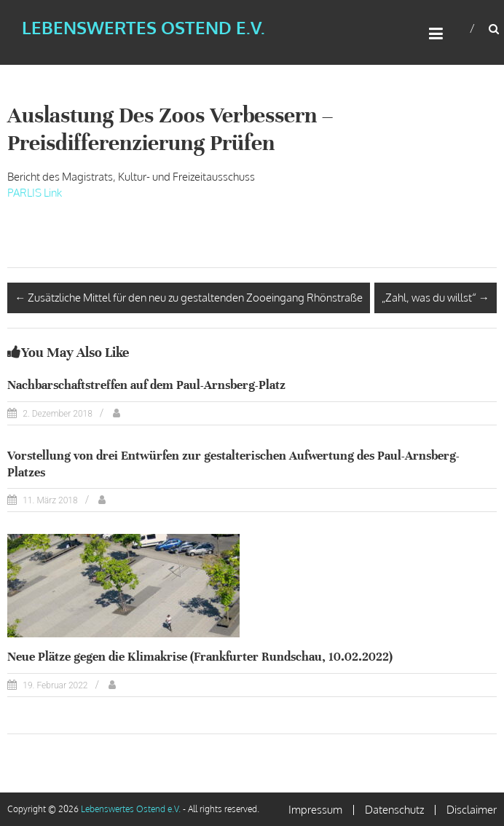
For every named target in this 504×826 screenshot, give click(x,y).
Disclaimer (472, 810)
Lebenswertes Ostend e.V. (143, 27)
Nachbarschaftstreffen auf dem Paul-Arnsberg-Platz (146, 385)
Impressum (315, 810)
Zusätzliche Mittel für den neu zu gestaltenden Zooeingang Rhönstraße (189, 298)
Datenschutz (394, 810)
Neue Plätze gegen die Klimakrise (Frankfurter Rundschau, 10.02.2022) (200, 657)
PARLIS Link (35, 193)
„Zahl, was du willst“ (436, 298)
